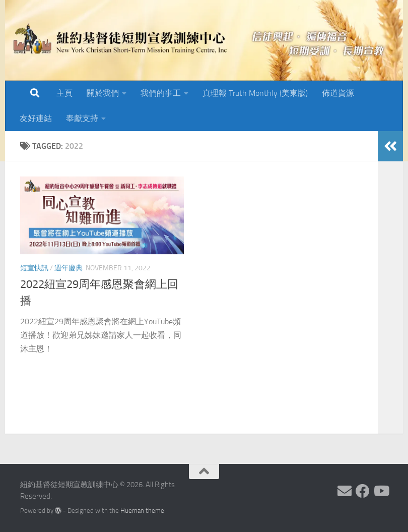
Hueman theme (142, 511)
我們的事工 (161, 93)
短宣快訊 (34, 268)
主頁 (64, 93)
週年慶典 (69, 268)
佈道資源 (338, 93)
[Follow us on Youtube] (381, 491)
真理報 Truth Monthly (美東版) (255, 93)
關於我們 (103, 93)
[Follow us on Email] (345, 491)
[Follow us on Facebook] (363, 491)
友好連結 (36, 118)
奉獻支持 (82, 118)
